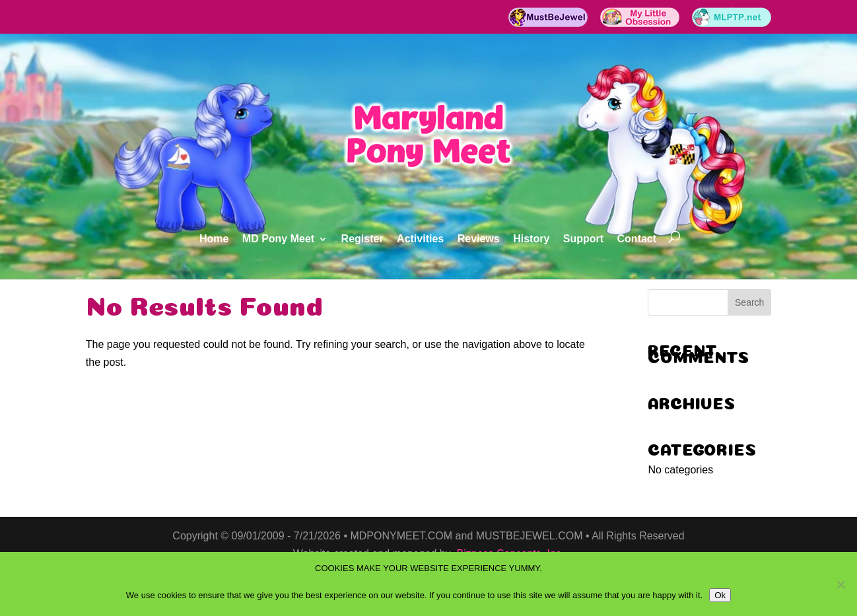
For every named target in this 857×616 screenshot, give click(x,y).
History (531, 239)
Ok (720, 595)
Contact (637, 239)
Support (583, 239)
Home (214, 239)
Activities (420, 239)
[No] (840, 584)
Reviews (479, 239)
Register (362, 239)
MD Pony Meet (278, 239)
